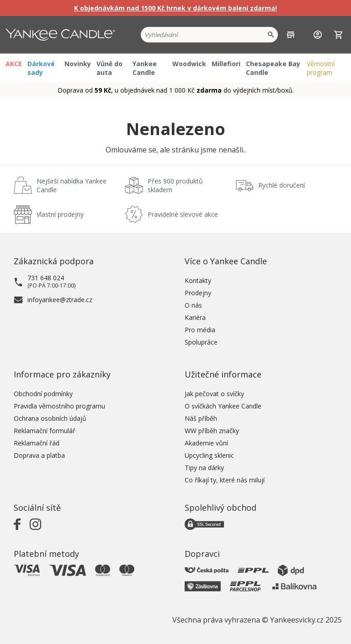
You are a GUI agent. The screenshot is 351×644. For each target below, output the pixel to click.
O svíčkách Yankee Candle (223, 406)
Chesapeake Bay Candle (273, 68)
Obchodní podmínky (43, 394)
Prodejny (198, 293)
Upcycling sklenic (209, 455)
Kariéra (195, 317)
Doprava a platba (39, 455)
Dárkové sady (41, 68)
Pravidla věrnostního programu (59, 406)
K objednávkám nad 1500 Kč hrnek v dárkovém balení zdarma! (175, 8)
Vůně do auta (109, 68)
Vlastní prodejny (60, 214)
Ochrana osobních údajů (50, 418)
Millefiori (226, 64)
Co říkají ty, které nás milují (225, 480)
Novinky (78, 64)
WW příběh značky (212, 431)
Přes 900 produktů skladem (175, 185)
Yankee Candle (145, 68)
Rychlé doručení (282, 185)
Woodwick (189, 64)
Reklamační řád (37, 443)
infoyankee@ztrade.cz (60, 300)
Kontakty (198, 280)
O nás (193, 305)
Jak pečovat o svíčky (214, 394)
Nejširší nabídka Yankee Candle (72, 185)
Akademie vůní (206, 443)
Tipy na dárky (204, 468)
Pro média (200, 330)
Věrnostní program (321, 68)
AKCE (14, 64)
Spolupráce (201, 342)
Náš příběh (201, 418)
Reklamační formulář (45, 431)
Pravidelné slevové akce (183, 214)
